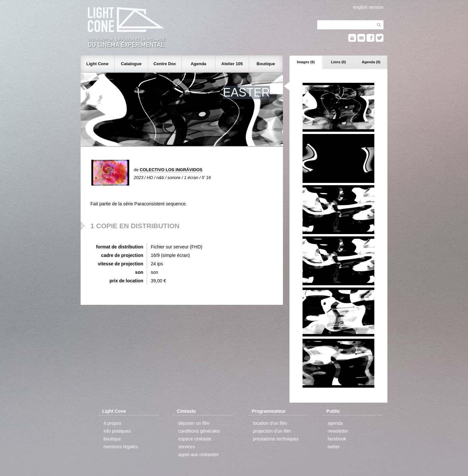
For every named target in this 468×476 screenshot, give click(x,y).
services (187, 447)
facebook (337, 439)
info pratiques (117, 431)
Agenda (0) (371, 62)
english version (368, 7)
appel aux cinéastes (198, 454)
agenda (335, 423)
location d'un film (270, 423)
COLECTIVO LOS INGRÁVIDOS (171, 170)
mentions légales (121, 447)
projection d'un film (272, 431)
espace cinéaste (195, 439)
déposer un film (194, 423)
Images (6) (306, 62)
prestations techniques (276, 439)
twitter (334, 447)
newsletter (338, 431)
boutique (112, 439)
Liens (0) (338, 62)
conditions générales (199, 431)
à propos (112, 423)
